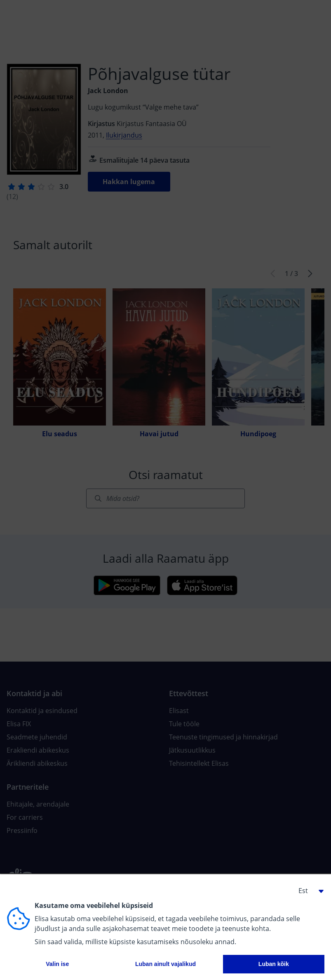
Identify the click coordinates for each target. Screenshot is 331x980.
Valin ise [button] (57, 964)
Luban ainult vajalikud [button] (165, 964)
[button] (308, 891)
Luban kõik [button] (274, 964)
